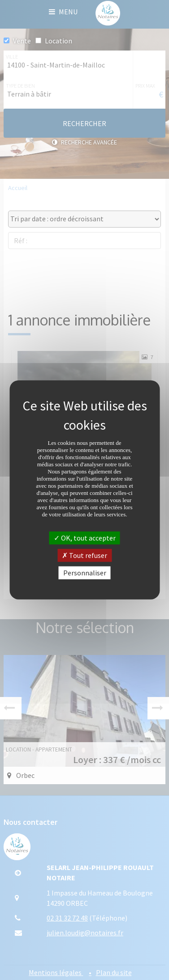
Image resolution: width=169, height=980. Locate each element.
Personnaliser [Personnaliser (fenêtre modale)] (85, 573)
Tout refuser (84, 555)
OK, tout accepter (85, 538)
